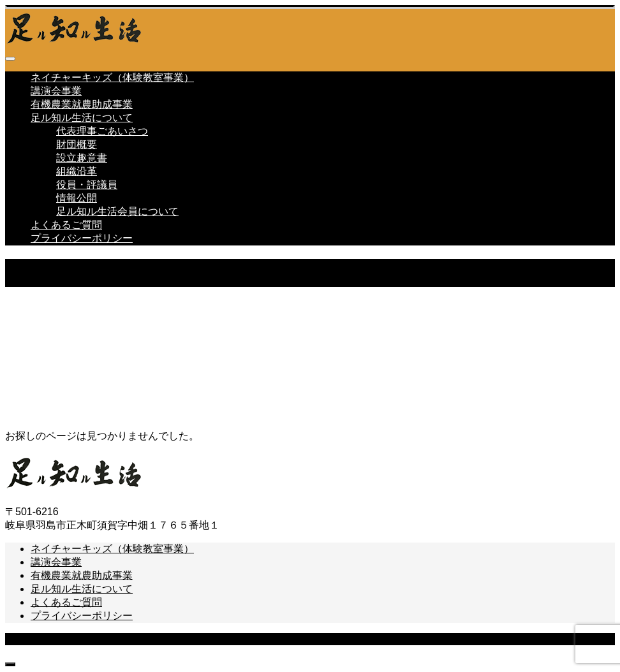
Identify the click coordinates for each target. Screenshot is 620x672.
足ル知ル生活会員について (117, 211)
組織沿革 (77, 171)
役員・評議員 (87, 185)
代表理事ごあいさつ (102, 131)
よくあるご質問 (66, 225)
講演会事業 (56, 91)
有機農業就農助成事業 (82, 104)
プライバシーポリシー (82, 238)
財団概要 (77, 144)
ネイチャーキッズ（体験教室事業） (112, 77)
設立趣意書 (82, 158)
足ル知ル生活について (82, 118)
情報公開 (77, 198)
